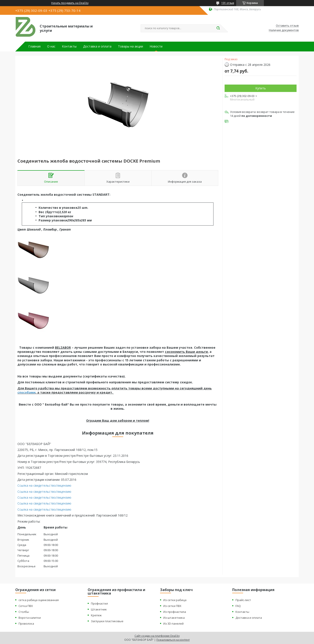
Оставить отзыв (287, 26)
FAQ (238, 606)
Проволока (26, 624)
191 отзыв (228, 3)
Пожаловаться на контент (173, 640)
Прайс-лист (243, 600)
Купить (261, 88)
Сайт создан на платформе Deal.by (157, 636)
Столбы (24, 612)
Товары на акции (131, 46)
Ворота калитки (30, 618)
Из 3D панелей (173, 624)
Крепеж (96, 615)
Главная (34, 46)
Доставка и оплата (97, 46)
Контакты (69, 46)
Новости (156, 46)
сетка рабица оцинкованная (39, 600)
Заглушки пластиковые (107, 621)
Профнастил (99, 603)
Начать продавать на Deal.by (70, 3)
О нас (51, 46)
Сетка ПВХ (26, 606)
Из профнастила (175, 612)
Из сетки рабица (175, 600)
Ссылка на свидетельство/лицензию (44, 485)
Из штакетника (174, 618)
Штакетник (99, 609)
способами (26, 392)
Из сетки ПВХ (172, 606)
